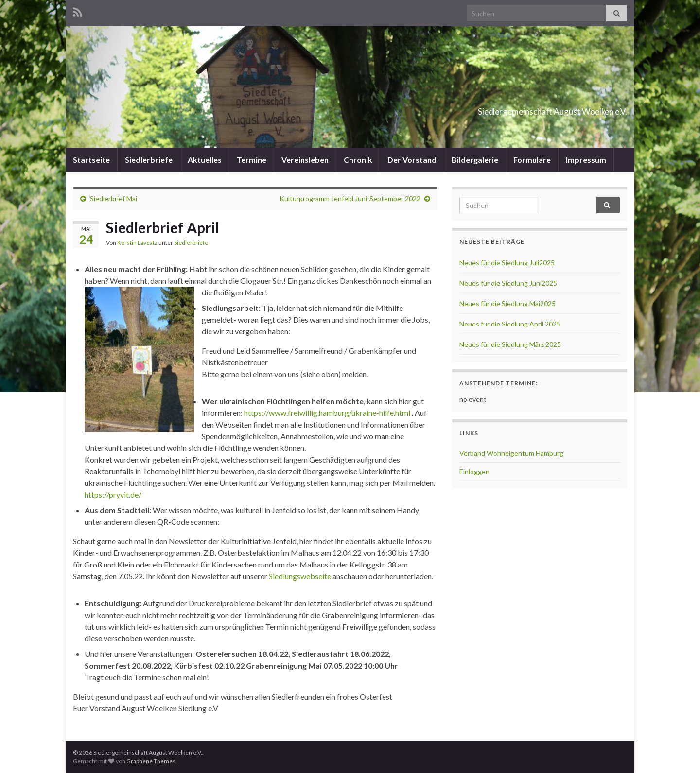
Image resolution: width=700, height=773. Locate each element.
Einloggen (474, 472)
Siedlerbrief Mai (114, 198)
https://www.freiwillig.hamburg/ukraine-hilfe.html (327, 413)
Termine (252, 160)
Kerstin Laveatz (137, 243)
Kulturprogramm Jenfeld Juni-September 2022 (350, 198)
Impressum (586, 160)
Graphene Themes (151, 761)
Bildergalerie (475, 160)
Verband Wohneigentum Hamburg (511, 453)
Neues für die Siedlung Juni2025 (508, 283)
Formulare (532, 160)
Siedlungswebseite (300, 576)
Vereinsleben (305, 160)
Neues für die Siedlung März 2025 (510, 344)
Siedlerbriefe (149, 160)
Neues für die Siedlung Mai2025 (507, 303)
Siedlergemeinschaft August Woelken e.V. (499, 109)
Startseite (91, 160)
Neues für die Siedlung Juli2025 (507, 263)
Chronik (358, 160)
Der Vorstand (412, 160)
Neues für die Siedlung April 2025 (510, 324)
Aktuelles (205, 160)
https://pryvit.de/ (113, 494)
